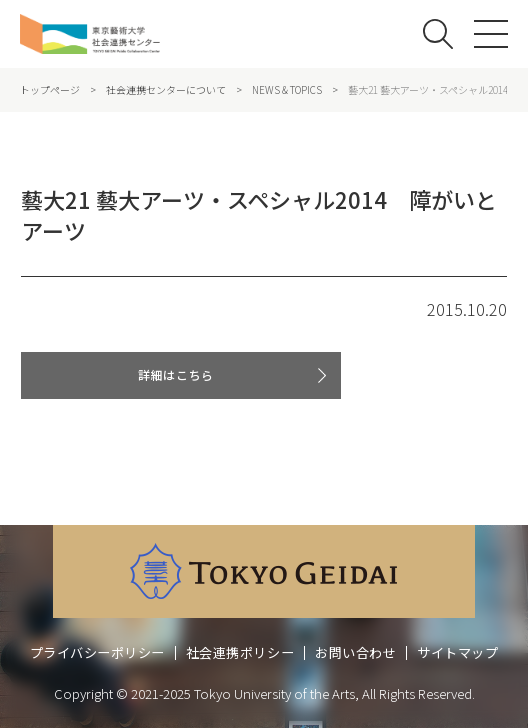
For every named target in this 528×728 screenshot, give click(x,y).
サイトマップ (457, 652)
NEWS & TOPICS (287, 90)
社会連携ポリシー (240, 652)
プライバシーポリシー (97, 652)
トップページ (50, 90)
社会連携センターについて (166, 90)
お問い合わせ (355, 652)
